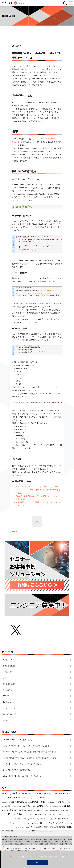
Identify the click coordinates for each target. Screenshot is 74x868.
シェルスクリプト (38, 819)
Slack (34, 806)
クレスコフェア (10, 819)
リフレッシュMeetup (24, 827)
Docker (39, 794)
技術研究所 (47, 827)
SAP (20, 806)
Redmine (16, 806)
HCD (53, 794)
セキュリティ (53, 819)
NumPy (55, 798)
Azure (24, 794)
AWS (14, 793)
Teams (49, 806)
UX (69, 806)
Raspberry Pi (5, 806)
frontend (63, 810)
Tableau (41, 806)
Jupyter (28, 798)
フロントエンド (27, 823)
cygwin (50, 811)
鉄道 (53, 831)
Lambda (46, 798)
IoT (64, 793)
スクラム (46, 819)
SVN (31, 806)
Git (47, 794)
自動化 (34, 831)
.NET (3, 794)
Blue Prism (29, 794)
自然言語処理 (42, 831)
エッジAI (44, 815)
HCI (56, 794)
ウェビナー (37, 815)
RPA (67, 802)
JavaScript (20, 798)
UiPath (14, 810)
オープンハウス (64, 814)
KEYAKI (41, 798)
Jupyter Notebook (34, 798)
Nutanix (59, 798)
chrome (46, 811)
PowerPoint (39, 802)
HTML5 (60, 794)
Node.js (51, 798)
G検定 (50, 794)
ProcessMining (50, 802)
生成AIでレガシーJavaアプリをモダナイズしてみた (37, 487)
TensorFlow (55, 806)
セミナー (62, 819)
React (11, 806)
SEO (24, 806)
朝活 (55, 827)
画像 (17, 831)
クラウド (4, 819)
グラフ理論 (17, 819)
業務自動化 (61, 827)
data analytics (56, 811)
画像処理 (22, 831)
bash (42, 811)
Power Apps (4, 802)
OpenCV (64, 798)
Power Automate (16, 802)
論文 (47, 831)
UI (65, 806)
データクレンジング (18, 823)
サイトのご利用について (10, 857)
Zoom (38, 810)
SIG (28, 806)
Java (10, 798)
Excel (44, 794)
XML (34, 811)
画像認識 (27, 831)
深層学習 (11, 831)
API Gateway (8, 794)
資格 (50, 831)
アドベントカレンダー (27, 815)
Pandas (68, 798)
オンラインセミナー (51, 815)
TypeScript (61, 806)
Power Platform (28, 802)
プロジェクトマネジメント (48, 823)
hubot (68, 811)
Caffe (35, 794)
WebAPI (30, 811)
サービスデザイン (26, 819)
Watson (23, 810)
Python (59, 802)
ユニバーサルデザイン (11, 827)
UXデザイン (6, 810)
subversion (4, 815)
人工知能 (35, 827)
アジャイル (14, 814)
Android (19, 794)
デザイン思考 (9, 823)
